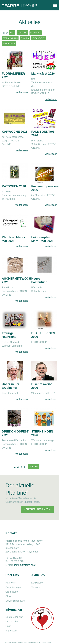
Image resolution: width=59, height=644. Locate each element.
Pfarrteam (11, 583)
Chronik (10, 596)
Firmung (25, 38)
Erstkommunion (10, 38)
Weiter (34, 467)
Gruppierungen (13, 587)
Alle (12, 33)
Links (8, 626)
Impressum (11, 631)
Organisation (12, 592)
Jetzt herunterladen (37, 509)
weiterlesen (22, 92)
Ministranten (9, 44)
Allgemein (22, 33)
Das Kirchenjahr (14, 617)
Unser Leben (12, 622)
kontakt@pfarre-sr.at (24, 565)
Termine (36, 587)
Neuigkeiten (38, 583)
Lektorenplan (39, 38)
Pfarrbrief (36, 33)
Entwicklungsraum (15, 601)
